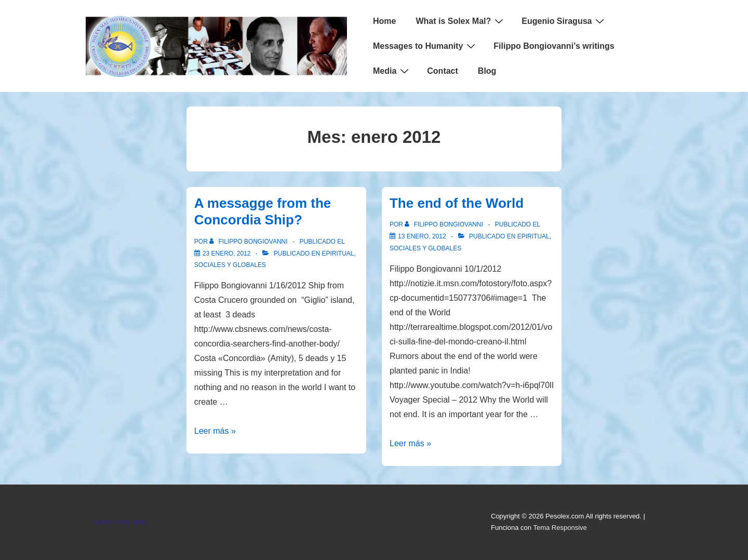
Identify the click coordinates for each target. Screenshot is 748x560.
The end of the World (457, 203)
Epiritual (338, 254)
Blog (487, 71)
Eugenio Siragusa (564, 21)
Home (384, 21)
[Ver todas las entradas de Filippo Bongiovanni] (249, 242)
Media (392, 71)
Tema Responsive (560, 528)
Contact (443, 71)
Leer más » (215, 431)
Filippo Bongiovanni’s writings (554, 46)
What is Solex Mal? (461, 21)
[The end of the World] (422, 236)
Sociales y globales (230, 265)
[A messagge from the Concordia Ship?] (227, 254)
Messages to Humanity (425, 46)
